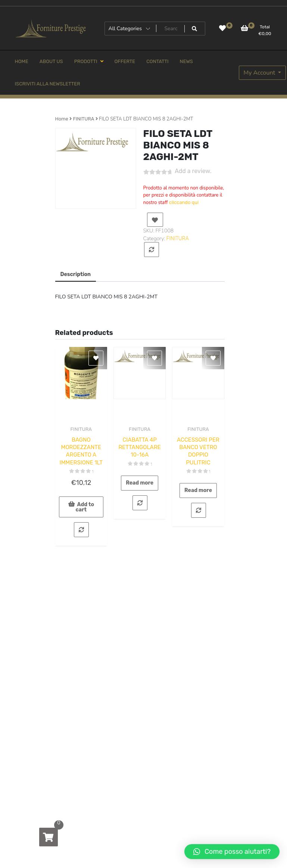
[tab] (76, 275)
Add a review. (193, 171)
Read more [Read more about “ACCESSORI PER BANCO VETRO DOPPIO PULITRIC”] (198, 490)
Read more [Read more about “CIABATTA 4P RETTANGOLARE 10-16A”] (140, 483)
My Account (260, 73)
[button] (232, 852)
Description (76, 274)
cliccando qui (184, 202)
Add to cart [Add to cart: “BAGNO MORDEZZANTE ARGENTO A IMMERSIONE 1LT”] (85, 507)
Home (62, 119)
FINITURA (83, 119)
